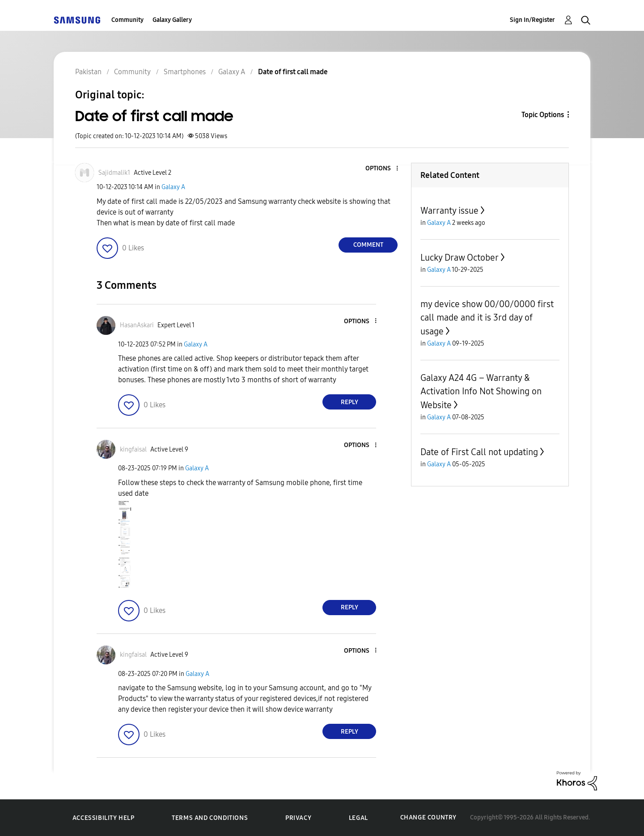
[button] (382, 169)
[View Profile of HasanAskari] (137, 325)
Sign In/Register (532, 20)
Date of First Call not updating (479, 452)
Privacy (298, 818)
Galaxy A (173, 187)
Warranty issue (449, 211)
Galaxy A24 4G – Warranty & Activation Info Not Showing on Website (481, 391)
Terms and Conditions (210, 818)
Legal (358, 818)
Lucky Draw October (460, 258)
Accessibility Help (104, 818)
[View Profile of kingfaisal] (133, 450)
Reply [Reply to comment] (350, 402)
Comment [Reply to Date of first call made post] (368, 245)
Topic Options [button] (543, 115)
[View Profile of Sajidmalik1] (114, 173)
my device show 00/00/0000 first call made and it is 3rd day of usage (487, 318)
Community (127, 20)
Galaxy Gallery (172, 20)
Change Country (428, 817)
